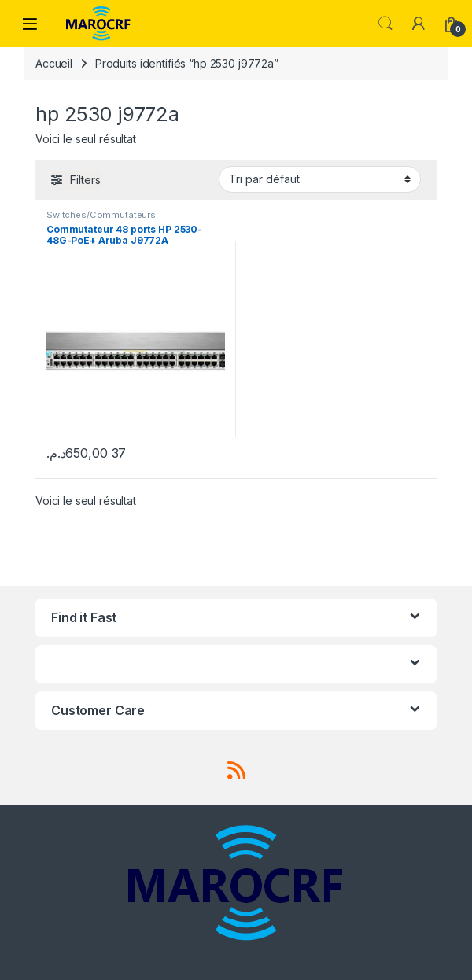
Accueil (54, 63)
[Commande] (320, 179)
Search (385, 24)
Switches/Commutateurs (101, 215)
